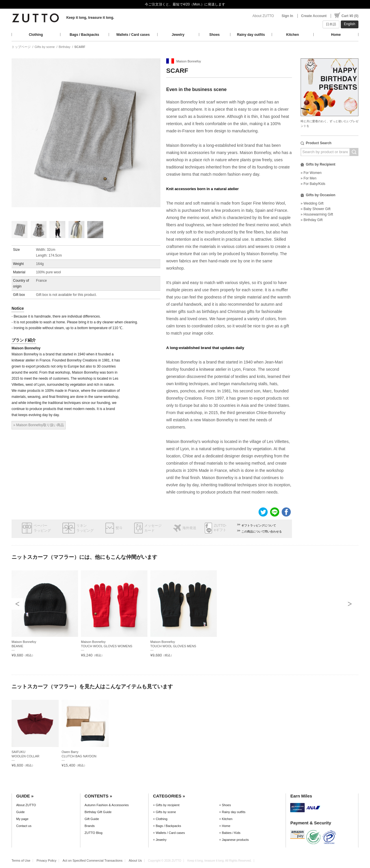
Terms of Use (21, 860)
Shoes (214, 35)
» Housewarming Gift (317, 214)
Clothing (36, 35)
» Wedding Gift (312, 203)
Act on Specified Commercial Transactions (93, 860)
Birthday (64, 47)
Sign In (287, 16)
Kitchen (293, 35)
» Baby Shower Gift (316, 209)
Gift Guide (92, 819)
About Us (135, 860)
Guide (20, 812)
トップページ (21, 47)
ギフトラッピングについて (259, 525)
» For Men (309, 178)
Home (336, 35)
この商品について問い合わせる (262, 532)
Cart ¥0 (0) (350, 16)
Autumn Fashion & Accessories (107, 805)
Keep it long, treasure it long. (90, 18)
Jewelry (178, 35)
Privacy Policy (46, 860)
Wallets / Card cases (133, 35)
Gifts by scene (45, 47)
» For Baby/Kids (313, 184)
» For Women (311, 173)
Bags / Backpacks (84, 35)
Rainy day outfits (251, 35)
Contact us (24, 826)
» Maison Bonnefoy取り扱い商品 (39, 425)
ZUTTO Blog (94, 833)
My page (22, 819)
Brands (90, 826)
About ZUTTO (263, 16)
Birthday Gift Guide (98, 812)
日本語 (331, 24)
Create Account (314, 16)
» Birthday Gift (312, 220)
